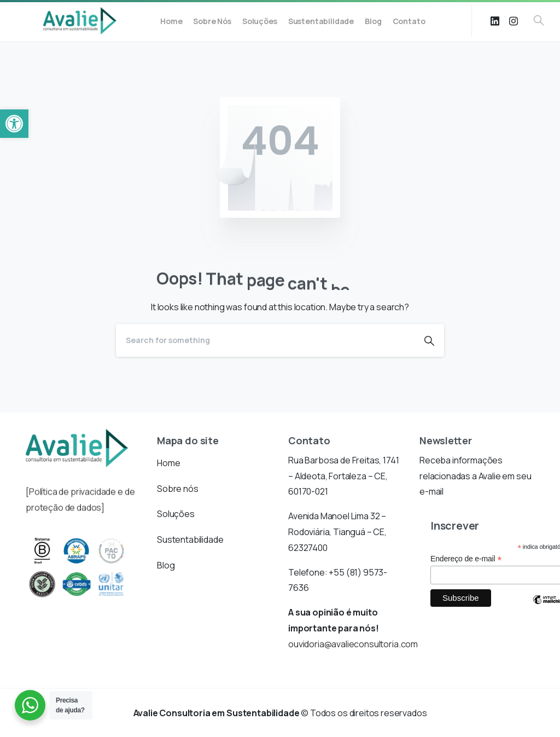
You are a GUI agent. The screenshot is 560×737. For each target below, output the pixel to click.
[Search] (265, 340)
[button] (14, 124)
